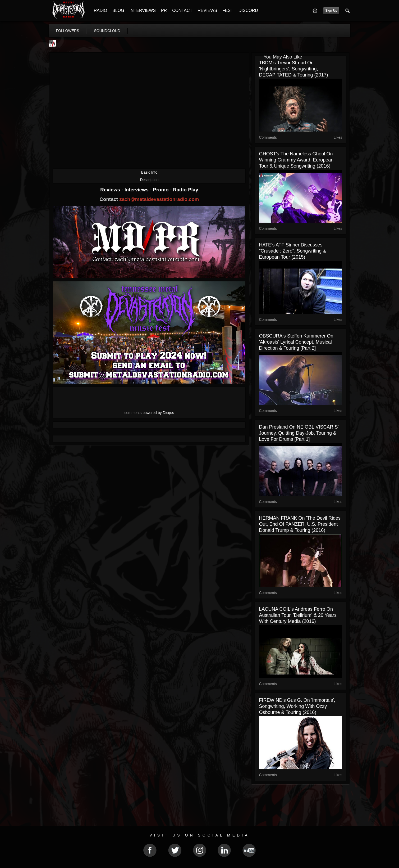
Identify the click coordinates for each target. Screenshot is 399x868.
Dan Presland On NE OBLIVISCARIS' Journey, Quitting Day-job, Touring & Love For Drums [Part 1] (299, 433)
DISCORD (248, 10)
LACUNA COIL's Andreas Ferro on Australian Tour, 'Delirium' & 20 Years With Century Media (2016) (298, 615)
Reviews (111, 190)
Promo (161, 190)
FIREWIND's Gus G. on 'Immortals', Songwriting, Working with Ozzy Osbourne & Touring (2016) (297, 706)
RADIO (101, 10)
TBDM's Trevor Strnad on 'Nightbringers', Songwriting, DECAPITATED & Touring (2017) (293, 69)
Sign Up (331, 11)
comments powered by (149, 413)
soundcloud (107, 31)
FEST (228, 10)
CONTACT (182, 10)
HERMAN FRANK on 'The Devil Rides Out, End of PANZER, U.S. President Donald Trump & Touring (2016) (300, 524)
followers (68, 31)
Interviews (137, 190)
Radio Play (185, 190)
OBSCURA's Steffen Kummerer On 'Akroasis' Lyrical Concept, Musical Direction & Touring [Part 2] (296, 342)
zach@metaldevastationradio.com (159, 199)
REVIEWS (207, 10)
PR (164, 10)
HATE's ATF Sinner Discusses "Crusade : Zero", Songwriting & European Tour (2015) (292, 251)
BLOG (118, 10)
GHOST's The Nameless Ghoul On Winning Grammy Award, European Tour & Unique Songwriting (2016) (296, 160)
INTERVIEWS (143, 10)
